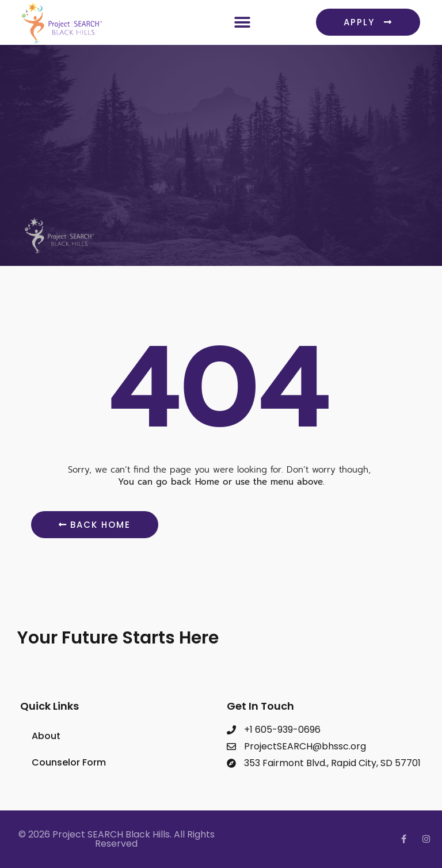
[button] (242, 22)
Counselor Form (69, 762)
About (46, 736)
